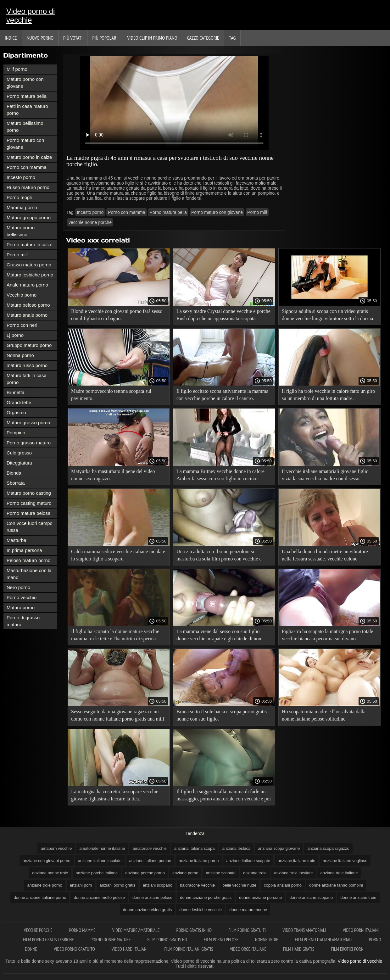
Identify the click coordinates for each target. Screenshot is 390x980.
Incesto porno (21, 177)
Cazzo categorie (203, 38)
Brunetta (16, 392)
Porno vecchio (22, 597)
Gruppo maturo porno (29, 345)
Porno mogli (19, 197)
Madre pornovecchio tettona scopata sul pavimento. (111, 395)
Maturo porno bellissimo (21, 231)
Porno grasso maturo (29, 443)
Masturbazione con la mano (29, 574)
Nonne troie (267, 940)
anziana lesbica (237, 848)
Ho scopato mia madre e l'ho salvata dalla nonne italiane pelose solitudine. (324, 715)
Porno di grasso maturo (23, 621)
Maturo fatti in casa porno (27, 379)
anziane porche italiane (97, 873)
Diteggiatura (19, 463)
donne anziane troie (358, 897)
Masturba (17, 540)
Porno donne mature (111, 940)
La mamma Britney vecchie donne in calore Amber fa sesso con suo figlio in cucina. (220, 475)
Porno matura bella (27, 96)
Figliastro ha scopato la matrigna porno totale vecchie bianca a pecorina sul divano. (328, 635)
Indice (11, 38)
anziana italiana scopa (195, 848)
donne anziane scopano (311, 897)
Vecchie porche (39, 930)
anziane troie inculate (294, 873)
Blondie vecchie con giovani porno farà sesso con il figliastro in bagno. (117, 315)
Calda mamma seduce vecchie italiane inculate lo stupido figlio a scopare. (118, 555)
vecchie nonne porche (90, 222)
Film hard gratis (299, 949)
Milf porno (17, 69)
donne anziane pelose (152, 897)
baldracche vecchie (197, 885)
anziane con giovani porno (47, 861)
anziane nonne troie (50, 873)
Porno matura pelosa (28, 513)
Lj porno (15, 335)
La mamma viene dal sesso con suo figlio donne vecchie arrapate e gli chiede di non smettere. (219, 636)
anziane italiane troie (296, 861)
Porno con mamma (27, 167)
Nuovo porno (40, 38)
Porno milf (17, 255)
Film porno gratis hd (168, 940)
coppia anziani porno (283, 885)
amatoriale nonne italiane (102, 848)
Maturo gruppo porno (29, 217)
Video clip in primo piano (152, 38)
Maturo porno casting (29, 493)
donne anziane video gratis (147, 910)
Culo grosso (19, 453)
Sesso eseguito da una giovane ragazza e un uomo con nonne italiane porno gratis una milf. (118, 715)
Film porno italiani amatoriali (324, 940)
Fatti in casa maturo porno (27, 110)
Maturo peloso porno (28, 305)
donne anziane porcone (260, 897)
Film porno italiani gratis (189, 949)
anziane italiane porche (150, 861)
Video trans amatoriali (305, 930)
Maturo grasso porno (28, 423)
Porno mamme (83, 930)
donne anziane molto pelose (99, 897)
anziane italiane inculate (100, 861)
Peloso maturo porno (28, 560)
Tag (232, 38)
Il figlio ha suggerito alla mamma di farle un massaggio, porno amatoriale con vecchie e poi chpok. (224, 796)
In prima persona (24, 550)
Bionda (14, 473)
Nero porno (18, 587)
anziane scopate (221, 873)
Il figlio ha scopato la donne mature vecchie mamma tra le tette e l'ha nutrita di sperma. (115, 635)
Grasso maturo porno (29, 265)
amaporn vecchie (56, 848)
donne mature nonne (248, 910)
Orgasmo (16, 412)
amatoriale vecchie (149, 848)
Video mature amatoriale (136, 930)
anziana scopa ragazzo (328, 848)
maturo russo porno (27, 365)
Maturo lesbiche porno (30, 275)
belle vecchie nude (239, 885)
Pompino (16, 433)
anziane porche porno (145, 873)
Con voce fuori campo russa (30, 527)
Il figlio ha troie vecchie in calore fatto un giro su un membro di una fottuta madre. (328, 395)
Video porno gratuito (75, 949)
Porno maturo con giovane (25, 144)
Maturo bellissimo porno (25, 127)
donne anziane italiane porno (40, 897)
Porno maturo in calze (30, 245)
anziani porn (81, 885)
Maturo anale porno (27, 315)
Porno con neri (22, 325)
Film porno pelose (222, 940)
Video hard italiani (130, 949)
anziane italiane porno (199, 861)
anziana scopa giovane (279, 848)
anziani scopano (158, 885)
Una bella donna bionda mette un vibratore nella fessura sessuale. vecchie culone (325, 555)
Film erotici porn (347, 949)
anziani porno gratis (117, 885)
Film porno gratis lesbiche (49, 940)
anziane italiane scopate (248, 861)
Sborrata (16, 483)
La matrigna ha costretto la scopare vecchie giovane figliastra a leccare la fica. (115, 795)
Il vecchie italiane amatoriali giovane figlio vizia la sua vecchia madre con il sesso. (325, 475)
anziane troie (255, 873)
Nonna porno (20, 355)
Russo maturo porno (28, 187)
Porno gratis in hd (195, 930)
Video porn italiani (361, 930)
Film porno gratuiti (248, 930)
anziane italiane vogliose (345, 861)
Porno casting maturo (29, 503)
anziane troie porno (45, 885)
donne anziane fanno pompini (336, 885)
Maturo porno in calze (29, 157)
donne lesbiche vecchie (201, 910)
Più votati (73, 38)
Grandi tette (19, 402)
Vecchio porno (22, 295)
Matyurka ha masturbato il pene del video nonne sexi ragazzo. (113, 475)
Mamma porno (22, 207)
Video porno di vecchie (31, 16)
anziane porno (185, 873)
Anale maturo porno (27, 285)
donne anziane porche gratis (206, 897)
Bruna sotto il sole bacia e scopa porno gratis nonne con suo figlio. (222, 715)
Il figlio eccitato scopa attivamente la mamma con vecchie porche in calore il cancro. (222, 395)
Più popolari (105, 38)
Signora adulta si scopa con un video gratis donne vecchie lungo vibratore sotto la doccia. (328, 315)
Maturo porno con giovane (25, 83)
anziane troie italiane (339, 873)
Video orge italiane (249, 949)
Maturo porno (21, 607)
